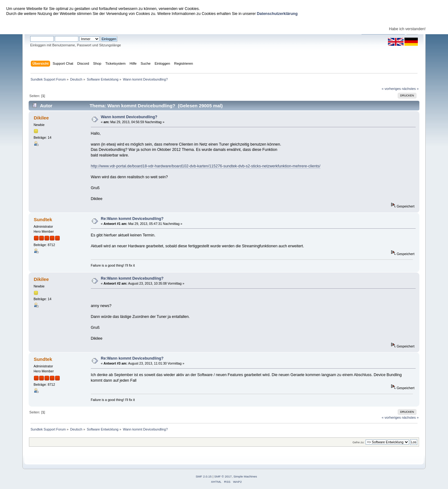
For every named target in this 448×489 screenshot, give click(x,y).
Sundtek (43, 219)
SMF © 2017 (223, 476)
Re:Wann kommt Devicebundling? (132, 219)
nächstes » (410, 89)
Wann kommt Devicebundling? (129, 117)
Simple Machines (245, 476)
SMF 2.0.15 (204, 476)
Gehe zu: (359, 442)
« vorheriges (391, 89)
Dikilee (41, 118)
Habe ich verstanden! (407, 29)
